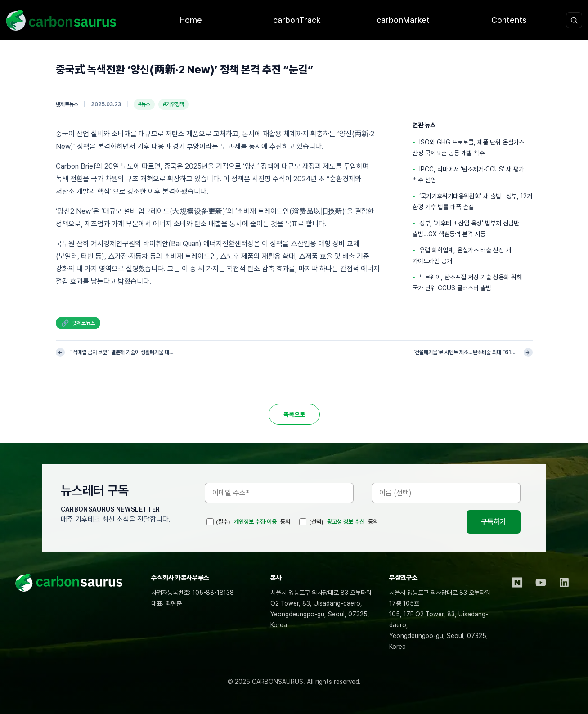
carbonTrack (297, 20)
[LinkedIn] (564, 583)
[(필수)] (210, 522)
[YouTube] (541, 583)
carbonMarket (403, 20)
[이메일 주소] (279, 493)
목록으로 (294, 414)
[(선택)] (303, 522)
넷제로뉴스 (67, 104)
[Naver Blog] (517, 583)
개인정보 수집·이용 (255, 522)
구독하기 (494, 522)
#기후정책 (173, 104)
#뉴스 (144, 104)
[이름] (446, 493)
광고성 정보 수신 (346, 522)
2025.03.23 (106, 104)
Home (191, 20)
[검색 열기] (574, 20)
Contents (509, 20)
